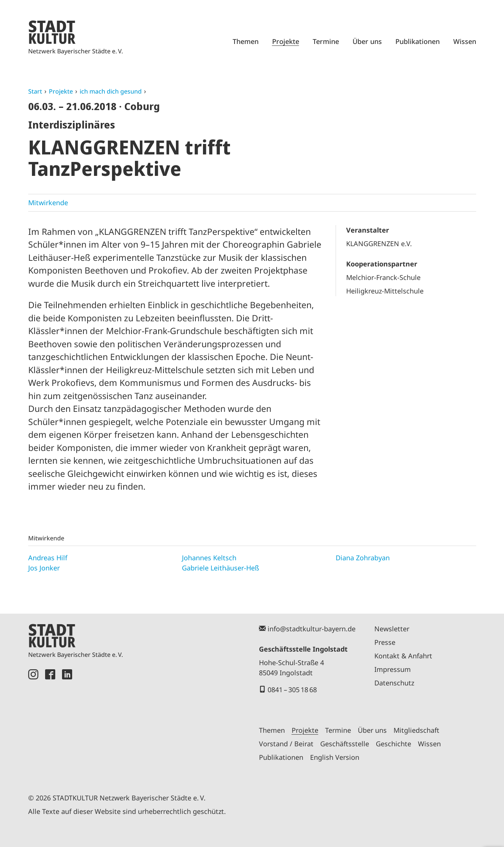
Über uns (367, 41)
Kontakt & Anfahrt (403, 656)
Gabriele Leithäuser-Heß (220, 568)
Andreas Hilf (48, 558)
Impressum (393, 669)
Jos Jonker (44, 568)
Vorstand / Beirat (286, 744)
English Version (335, 757)
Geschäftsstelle (345, 744)
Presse (385, 642)
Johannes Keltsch (209, 558)
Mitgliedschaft (416, 730)
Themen (246, 41)
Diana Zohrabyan (363, 558)
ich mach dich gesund (111, 91)
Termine (326, 41)
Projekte (286, 41)
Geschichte (394, 744)
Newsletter (392, 629)
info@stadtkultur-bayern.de (312, 629)
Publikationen (418, 41)
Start (35, 91)
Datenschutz (394, 683)
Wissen (465, 41)
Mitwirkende (48, 203)
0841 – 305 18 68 (292, 690)
